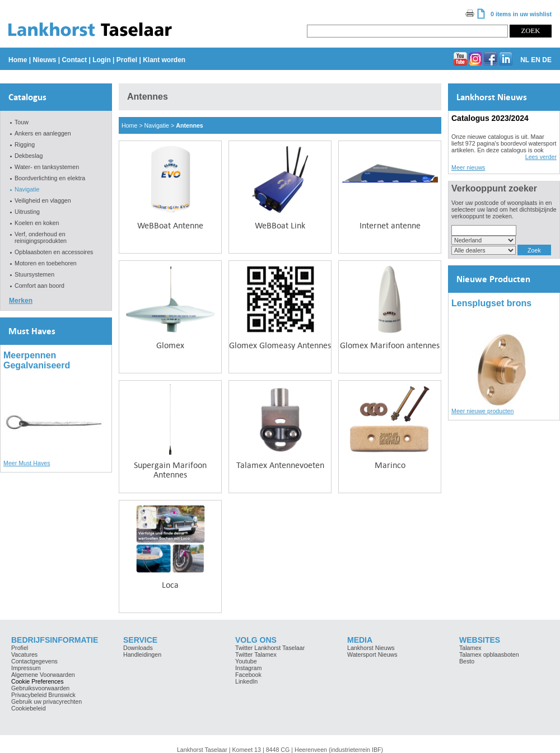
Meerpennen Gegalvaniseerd (37, 360)
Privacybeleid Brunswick (43, 695)
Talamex (470, 648)
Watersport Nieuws (372, 654)
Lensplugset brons (491, 303)
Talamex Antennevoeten (280, 465)
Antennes (190, 125)
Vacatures (24, 654)
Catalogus (27, 97)
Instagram (248, 668)
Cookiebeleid (29, 708)
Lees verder (541, 157)
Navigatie (27, 189)
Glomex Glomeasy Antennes (280, 345)
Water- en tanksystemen (47, 167)
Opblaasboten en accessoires (54, 252)
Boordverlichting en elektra (50, 178)
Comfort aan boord (39, 286)
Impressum (26, 668)
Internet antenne (390, 225)
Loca (170, 585)
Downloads (138, 648)
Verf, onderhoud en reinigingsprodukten (41, 237)
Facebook (248, 675)
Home (18, 60)
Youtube (246, 661)
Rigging (25, 144)
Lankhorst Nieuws (492, 97)
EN (536, 60)
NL (525, 60)
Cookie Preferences (38, 681)
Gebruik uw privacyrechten (46, 701)
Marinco (390, 465)
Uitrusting (27, 212)
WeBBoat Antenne (170, 225)
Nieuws (44, 60)
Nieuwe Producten (493, 279)
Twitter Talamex (256, 654)
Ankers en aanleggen (43, 133)
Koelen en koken (37, 223)
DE (547, 60)
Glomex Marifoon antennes (390, 345)
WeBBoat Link (280, 225)
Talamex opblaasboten (489, 654)
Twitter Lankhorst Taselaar (270, 648)
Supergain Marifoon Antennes (170, 470)
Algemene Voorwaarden (43, 675)
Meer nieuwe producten (482, 411)
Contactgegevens (34, 661)
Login (102, 60)
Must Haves (32, 331)
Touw (22, 122)
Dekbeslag (29, 156)
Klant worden (164, 60)
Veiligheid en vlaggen (43, 200)
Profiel (127, 60)
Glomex (170, 345)
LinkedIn (246, 681)
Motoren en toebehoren (46, 263)
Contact (74, 60)
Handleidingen (142, 654)
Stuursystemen (34, 274)
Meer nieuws (468, 167)
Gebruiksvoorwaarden (40, 688)
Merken (21, 301)
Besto (467, 661)
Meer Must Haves (27, 463)
